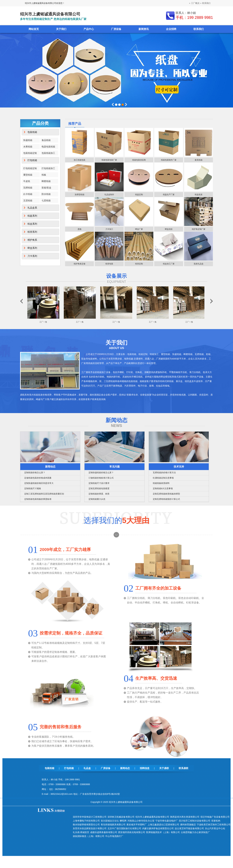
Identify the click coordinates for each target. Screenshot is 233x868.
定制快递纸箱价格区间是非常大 (39, 483)
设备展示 (116, 276)
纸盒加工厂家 (169, 264)
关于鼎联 (164, 768)
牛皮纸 (27, 181)
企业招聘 (171, 29)
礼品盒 (87, 768)
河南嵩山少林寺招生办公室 (141, 821)
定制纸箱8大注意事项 (163, 488)
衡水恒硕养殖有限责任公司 (86, 825)
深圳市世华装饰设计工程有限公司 (90, 817)
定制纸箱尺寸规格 (33, 488)
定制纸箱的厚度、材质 (99, 494)
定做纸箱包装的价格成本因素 (38, 478)
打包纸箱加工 (48, 168)
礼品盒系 (32, 208)
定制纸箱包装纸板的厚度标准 (38, 499)
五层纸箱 (28, 201)
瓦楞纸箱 (28, 188)
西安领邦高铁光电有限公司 (132, 832)
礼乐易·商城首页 (81, 832)
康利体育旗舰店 (188, 825)
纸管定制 (139, 264)
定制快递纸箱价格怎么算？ (101, 473)
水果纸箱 (28, 147)
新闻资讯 (144, 29)
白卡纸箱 (28, 194)
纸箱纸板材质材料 (161, 483)
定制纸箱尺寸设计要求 (99, 483)
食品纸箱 (46, 140)
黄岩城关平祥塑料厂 (137, 825)
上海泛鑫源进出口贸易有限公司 (163, 825)
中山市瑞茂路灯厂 (114, 836)
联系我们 (206, 3)
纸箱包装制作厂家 (169, 160)
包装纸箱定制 (30, 153)
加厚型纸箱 (80, 195)
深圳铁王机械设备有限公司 (121, 817)
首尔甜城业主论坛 (110, 821)
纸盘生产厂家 (169, 195)
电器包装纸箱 (48, 147)
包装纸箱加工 (48, 153)
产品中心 (89, 29)
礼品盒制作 (109, 195)
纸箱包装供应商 (139, 160)
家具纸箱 (199, 160)
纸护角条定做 (80, 264)
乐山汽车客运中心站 (215, 828)
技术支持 (179, 467)
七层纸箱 (46, 201)
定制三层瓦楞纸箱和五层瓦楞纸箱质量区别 (44, 494)
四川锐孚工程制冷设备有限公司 (195, 821)
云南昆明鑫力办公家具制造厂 (195, 832)
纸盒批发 (199, 195)
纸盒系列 (32, 224)
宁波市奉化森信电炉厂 (167, 821)
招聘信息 (145, 768)
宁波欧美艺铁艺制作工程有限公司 (214, 825)
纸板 (44, 175)
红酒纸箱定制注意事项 (163, 478)
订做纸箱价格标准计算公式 (101, 478)
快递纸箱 (28, 140)
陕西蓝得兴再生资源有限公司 (185, 817)
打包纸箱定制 (30, 168)
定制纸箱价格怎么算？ (35, 473)
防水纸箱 (46, 194)
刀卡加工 (109, 229)
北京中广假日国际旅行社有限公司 (124, 828)
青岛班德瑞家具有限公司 (113, 825)
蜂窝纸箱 (46, 181)
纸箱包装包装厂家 (109, 160)
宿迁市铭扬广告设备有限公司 (215, 817)
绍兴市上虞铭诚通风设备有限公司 (152, 817)
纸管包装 (109, 264)
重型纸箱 (28, 175)
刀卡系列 (32, 256)
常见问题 (115, 467)
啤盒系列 (32, 248)
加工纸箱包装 (80, 160)
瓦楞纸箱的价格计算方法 (164, 473)
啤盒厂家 (139, 229)
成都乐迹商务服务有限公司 (104, 832)
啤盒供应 (169, 229)
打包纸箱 (32, 160)
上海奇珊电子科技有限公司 (86, 821)
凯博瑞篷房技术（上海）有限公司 (163, 832)
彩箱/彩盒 (46, 188)
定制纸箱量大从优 (97, 499)
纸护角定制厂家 (199, 229)
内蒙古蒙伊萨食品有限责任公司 (158, 828)
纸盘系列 (32, 216)
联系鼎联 (184, 768)
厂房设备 (116, 29)
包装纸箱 (32, 132)
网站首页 (34, 29)
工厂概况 (195, 3)
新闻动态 (50, 467)
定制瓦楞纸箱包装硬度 (99, 488)
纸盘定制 (139, 195)
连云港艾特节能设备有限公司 (189, 828)
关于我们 (61, 29)
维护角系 (32, 240)
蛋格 (80, 229)
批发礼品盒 (199, 264)
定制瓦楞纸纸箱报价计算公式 (166, 499)
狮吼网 (123, 821)
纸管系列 (32, 232)
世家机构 (216, 821)
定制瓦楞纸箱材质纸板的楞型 (166, 494)
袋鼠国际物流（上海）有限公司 (89, 836)
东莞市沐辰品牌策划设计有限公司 (90, 828)
